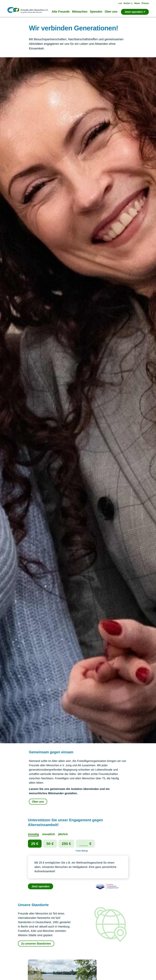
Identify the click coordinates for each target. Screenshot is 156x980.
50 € (50, 844)
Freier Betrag (82, 851)
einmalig (33, 834)
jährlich (63, 834)
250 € (66, 844)
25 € (35, 844)
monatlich (49, 834)
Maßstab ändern (120, 3)
